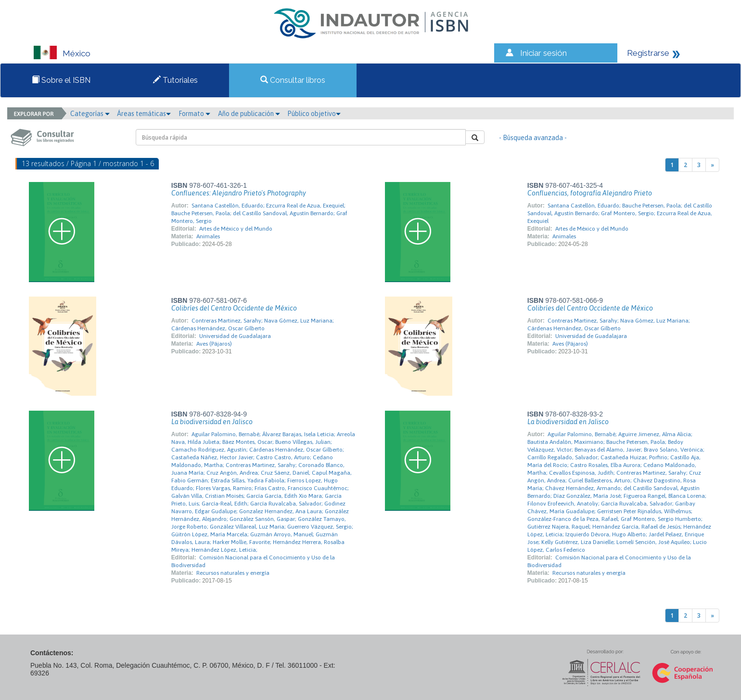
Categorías (90, 114)
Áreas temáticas (144, 114)
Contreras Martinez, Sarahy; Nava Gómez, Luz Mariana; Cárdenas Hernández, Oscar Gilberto (253, 324)
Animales (208, 236)
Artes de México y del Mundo (236, 229)
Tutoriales (175, 80)
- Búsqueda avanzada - (533, 138)
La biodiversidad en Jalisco (212, 422)
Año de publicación (249, 114)
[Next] (712, 165)
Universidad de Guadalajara (235, 336)
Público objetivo (314, 114)
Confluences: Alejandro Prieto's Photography (239, 193)
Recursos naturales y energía (233, 573)
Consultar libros (293, 80)
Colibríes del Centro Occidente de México (234, 308)
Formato (194, 114)
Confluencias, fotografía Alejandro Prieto (590, 193)
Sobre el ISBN (61, 80)
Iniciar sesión (543, 53)
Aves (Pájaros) (214, 344)
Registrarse (648, 53)
